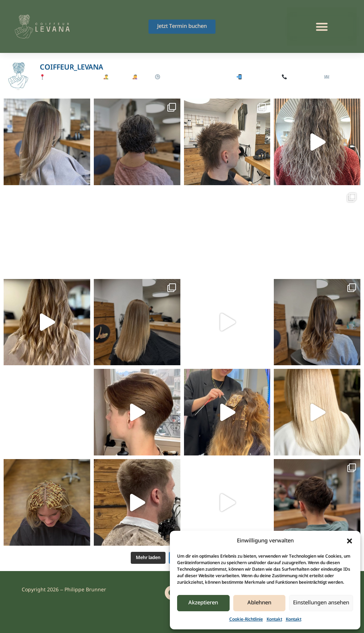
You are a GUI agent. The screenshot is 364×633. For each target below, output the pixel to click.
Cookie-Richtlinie (246, 620)
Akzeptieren (203, 603)
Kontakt (274, 620)
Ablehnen (259, 603)
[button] (350, 541)
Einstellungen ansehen (321, 603)
